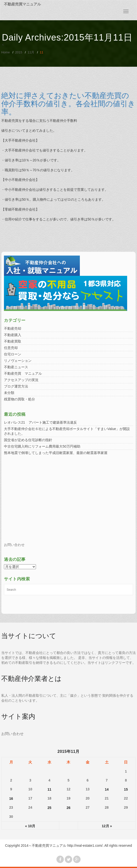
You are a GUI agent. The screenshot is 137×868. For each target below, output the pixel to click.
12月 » (107, 826)
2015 (19, 52)
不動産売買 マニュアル (23, 373)
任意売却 (11, 348)
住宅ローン (13, 354)
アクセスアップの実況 (21, 380)
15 (126, 789)
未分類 (9, 393)
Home (6, 52)
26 (68, 808)
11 (50, 789)
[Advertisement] (68, 500)
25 (50, 808)
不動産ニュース (16, 367)
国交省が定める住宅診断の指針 (28, 440)
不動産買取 (13, 341)
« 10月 (30, 826)
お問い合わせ (14, 545)
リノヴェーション (18, 361)
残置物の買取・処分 (19, 399)
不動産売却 (13, 328)
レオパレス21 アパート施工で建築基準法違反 (40, 422)
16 (11, 799)
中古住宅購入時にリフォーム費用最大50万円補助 (42, 446)
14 (107, 789)
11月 (31, 52)
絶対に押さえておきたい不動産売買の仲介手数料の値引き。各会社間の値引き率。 (68, 104)
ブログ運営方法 (16, 386)
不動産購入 (13, 335)
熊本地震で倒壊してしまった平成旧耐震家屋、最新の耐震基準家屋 (56, 453)
